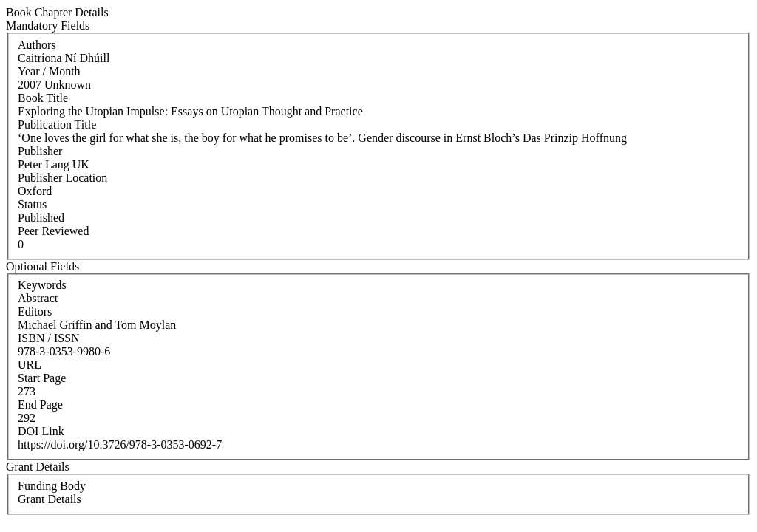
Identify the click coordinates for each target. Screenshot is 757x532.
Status (32, 204)
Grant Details (50, 499)
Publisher (40, 151)
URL (30, 365)
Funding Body (52, 486)
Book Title (43, 98)
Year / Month (49, 71)
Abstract (38, 298)
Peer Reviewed (53, 231)
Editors (35, 311)
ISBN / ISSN (49, 338)
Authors (37, 45)
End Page (40, 405)
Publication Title (57, 125)
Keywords (42, 285)
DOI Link (41, 431)
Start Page (42, 378)
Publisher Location (62, 178)
